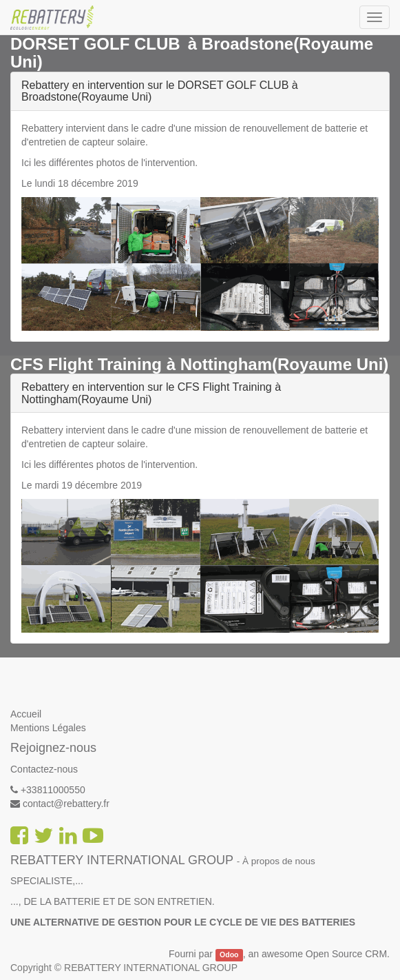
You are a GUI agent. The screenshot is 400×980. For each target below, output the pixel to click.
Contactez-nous (44, 769)
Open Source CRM (346, 954)
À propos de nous (279, 861)
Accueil (26, 714)
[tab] (200, 91)
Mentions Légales (48, 728)
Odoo (229, 955)
